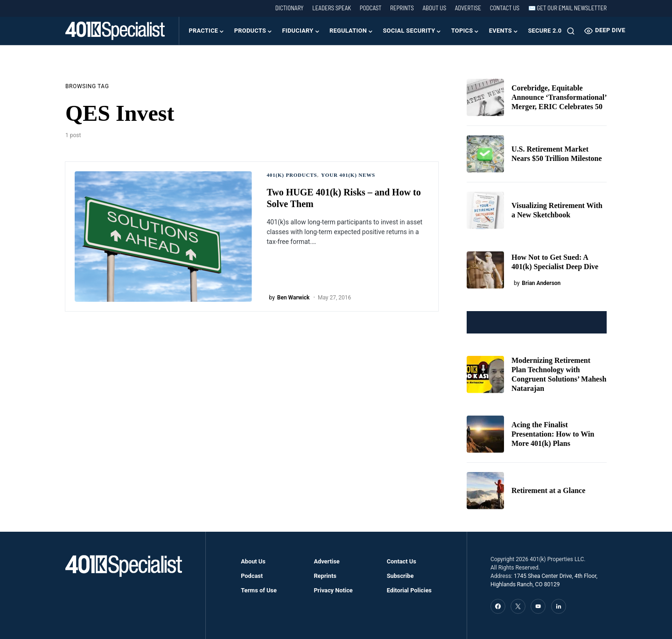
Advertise (468, 8)
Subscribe (400, 576)
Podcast (371, 8)
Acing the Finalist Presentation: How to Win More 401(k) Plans (553, 434)
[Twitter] (518, 606)
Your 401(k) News (348, 175)
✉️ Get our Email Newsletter (567, 8)
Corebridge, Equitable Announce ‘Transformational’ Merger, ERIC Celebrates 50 (559, 97)
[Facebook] (498, 606)
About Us (434, 8)
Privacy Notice (333, 590)
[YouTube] (538, 606)
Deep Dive (605, 31)
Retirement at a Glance (548, 490)
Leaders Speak (332, 8)
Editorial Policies (409, 590)
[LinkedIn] (559, 606)
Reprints (402, 8)
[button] (571, 31)
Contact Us (505, 8)
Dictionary (290, 8)
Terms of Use (259, 590)
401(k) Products (292, 175)
